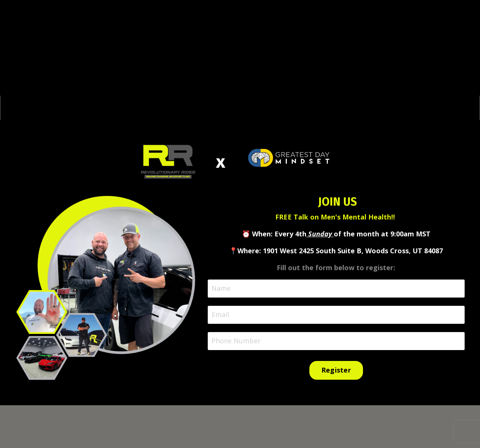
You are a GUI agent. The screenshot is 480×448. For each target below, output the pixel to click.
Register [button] (336, 370)
